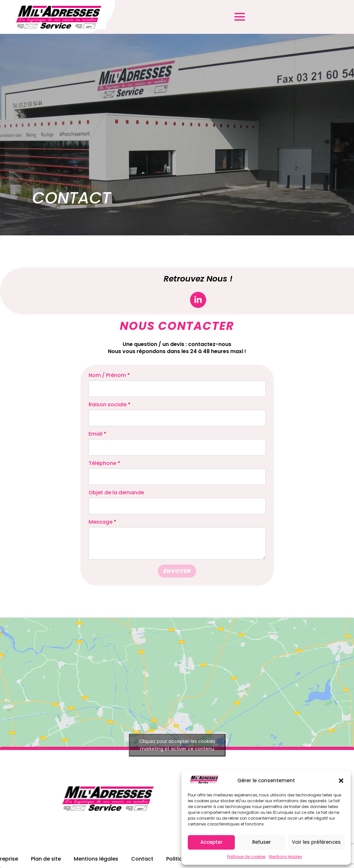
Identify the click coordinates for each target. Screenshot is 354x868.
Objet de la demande (116, 493)
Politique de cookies (246, 857)
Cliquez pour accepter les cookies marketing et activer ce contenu (177, 745)
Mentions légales (286, 857)
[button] (341, 781)
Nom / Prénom (109, 375)
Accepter (211, 842)
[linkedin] (198, 300)
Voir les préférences (316, 842)
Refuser (262, 842)
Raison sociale (110, 405)
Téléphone (104, 463)
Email (97, 434)
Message (102, 522)
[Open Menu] (240, 17)
